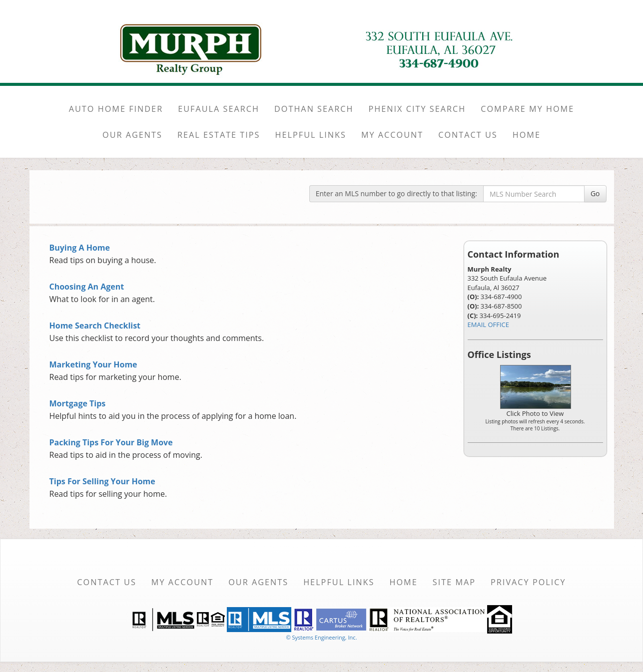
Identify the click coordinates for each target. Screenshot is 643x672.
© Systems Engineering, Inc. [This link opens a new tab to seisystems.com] (321, 637)
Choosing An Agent (87, 287)
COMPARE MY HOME (527, 109)
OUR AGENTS (132, 135)
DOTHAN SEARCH (314, 109)
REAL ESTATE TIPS (219, 135)
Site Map (454, 582)
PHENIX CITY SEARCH (417, 109)
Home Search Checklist (95, 326)
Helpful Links (339, 582)
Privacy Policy (528, 582)
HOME (527, 135)
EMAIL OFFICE (489, 325)
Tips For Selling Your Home (102, 481)
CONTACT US (468, 135)
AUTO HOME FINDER (116, 109)
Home (403, 582)
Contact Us (107, 582)
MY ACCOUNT (392, 135)
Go (595, 193)
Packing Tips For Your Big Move (111, 442)
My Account (182, 582)
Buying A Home (80, 248)
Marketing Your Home (93, 364)
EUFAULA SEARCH (219, 109)
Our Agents (258, 582)
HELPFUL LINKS (311, 135)
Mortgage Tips (78, 403)
